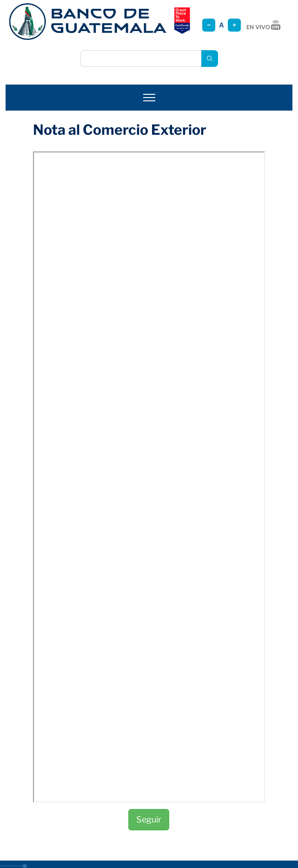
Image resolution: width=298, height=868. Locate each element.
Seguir (149, 819)
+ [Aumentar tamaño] (234, 25)
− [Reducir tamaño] (209, 25)
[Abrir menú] (149, 98)
